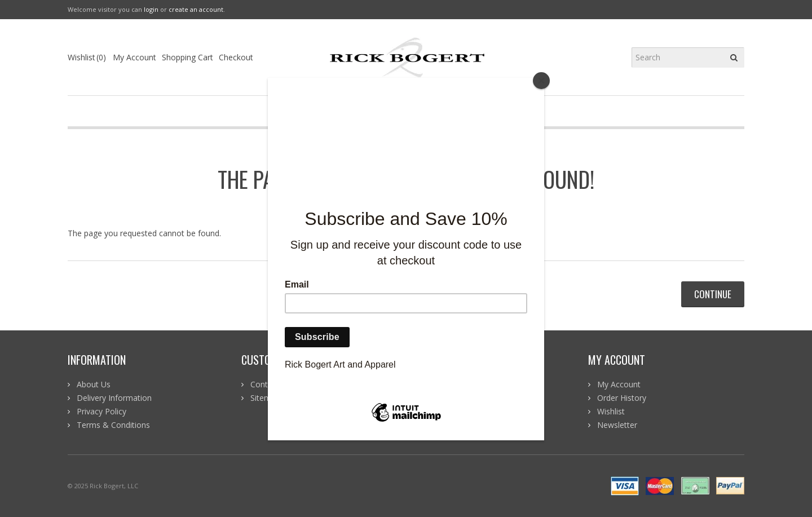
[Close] (541, 81)
